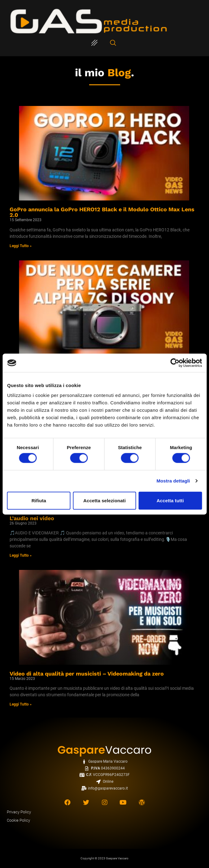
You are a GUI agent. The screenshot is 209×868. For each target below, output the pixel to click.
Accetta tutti (170, 500)
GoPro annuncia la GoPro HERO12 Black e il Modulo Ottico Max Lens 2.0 (102, 212)
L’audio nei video (32, 518)
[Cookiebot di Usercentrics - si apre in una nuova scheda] (175, 363)
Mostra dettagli (173, 481)
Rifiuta (39, 500)
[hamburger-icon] (95, 43)
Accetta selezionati (104, 500)
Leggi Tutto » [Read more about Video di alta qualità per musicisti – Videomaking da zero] (21, 704)
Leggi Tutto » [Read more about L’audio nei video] (21, 555)
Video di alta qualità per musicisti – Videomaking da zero (87, 674)
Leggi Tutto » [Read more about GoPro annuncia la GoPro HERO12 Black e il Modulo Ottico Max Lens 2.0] (21, 246)
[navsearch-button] (113, 43)
